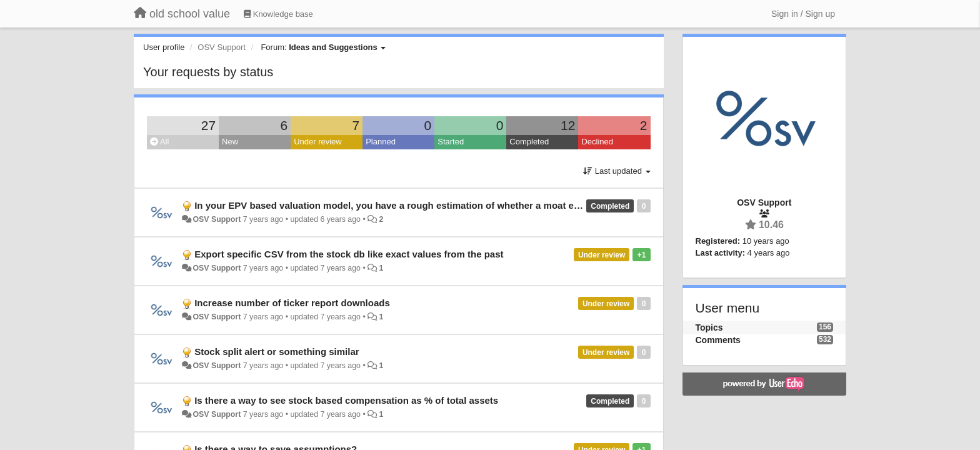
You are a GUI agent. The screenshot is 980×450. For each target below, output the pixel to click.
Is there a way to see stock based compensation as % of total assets (346, 400)
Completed (529, 142)
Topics (709, 327)
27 (208, 125)
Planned (381, 142)
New (230, 142)
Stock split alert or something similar (277, 352)
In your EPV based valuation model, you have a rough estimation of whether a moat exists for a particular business (450, 205)
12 (568, 125)
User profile (164, 47)
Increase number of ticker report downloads (292, 303)
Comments (718, 340)
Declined (597, 142)
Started (451, 142)
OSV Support (217, 219)
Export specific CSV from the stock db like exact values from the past (349, 254)
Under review (318, 142)
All (159, 142)
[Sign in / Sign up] (803, 14)
